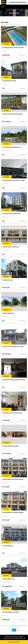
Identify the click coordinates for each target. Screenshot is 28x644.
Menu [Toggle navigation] (3, 7)
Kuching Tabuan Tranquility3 (11, 247)
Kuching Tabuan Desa (8, 579)
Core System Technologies (17, 637)
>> (23, 630)
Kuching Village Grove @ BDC (11, 446)
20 (18, 630)
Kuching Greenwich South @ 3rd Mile (13, 48)
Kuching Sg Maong (8, 546)
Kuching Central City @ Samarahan (12, 114)
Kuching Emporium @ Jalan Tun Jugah (13, 180)
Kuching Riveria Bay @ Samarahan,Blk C (14, 380)
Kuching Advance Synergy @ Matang (13, 479)
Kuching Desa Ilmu (8, 280)
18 (10, 630)
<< (5, 630)
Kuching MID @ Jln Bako (9, 81)
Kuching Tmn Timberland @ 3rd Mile (13, 346)
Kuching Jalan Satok (8, 313)
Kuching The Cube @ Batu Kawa (11, 214)
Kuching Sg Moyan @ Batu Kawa (12, 147)
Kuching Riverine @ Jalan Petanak (12, 413)
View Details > (22, 55)
